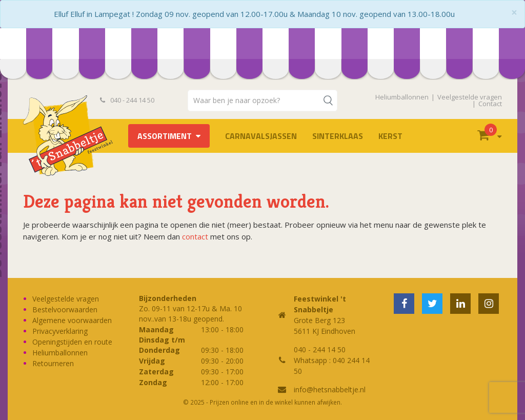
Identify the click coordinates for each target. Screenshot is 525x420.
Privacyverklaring (60, 331)
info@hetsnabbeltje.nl (330, 389)
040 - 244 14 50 (127, 100)
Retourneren (53, 363)
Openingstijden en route (72, 342)
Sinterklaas (338, 136)
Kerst (390, 136)
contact (195, 236)
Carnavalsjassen (261, 136)
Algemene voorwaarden (72, 320)
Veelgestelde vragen (470, 97)
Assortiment (165, 136)
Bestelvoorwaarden (65, 309)
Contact (490, 104)
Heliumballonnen (402, 97)
